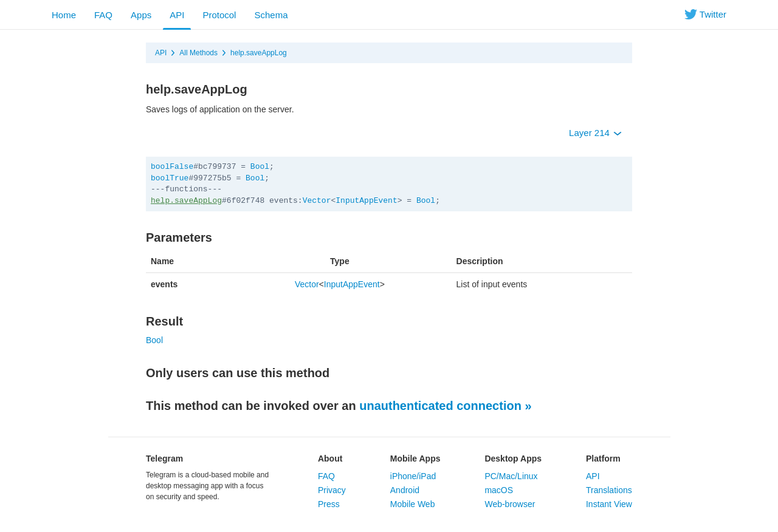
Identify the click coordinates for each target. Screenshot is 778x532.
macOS (499, 490)
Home (64, 15)
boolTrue (170, 178)
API (177, 15)
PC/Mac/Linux (511, 476)
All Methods (198, 53)
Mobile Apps (415, 459)
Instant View (609, 504)
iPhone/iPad (413, 476)
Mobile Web (413, 504)
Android (405, 490)
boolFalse (172, 167)
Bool (260, 167)
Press (329, 504)
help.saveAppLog (259, 53)
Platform (603, 459)
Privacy (332, 490)
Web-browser (510, 504)
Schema (271, 15)
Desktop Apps (513, 459)
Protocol (219, 15)
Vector (317, 201)
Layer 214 (595, 133)
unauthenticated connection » (445, 406)
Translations (609, 490)
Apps (141, 15)
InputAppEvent (366, 201)
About (330, 459)
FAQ (103, 15)
